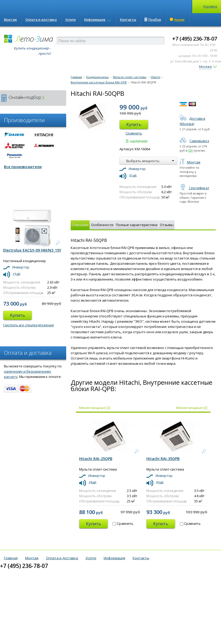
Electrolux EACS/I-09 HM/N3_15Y (32, 250)
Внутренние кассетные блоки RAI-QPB (99, 82)
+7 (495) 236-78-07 (195, 39)
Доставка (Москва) (192, 121)
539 (191, 150)
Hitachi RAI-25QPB (96, 459)
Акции (177, 19)
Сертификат (194, 188)
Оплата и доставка (41, 20)
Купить (134, 124)
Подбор (153, 20)
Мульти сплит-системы (130, 77)
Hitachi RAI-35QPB (163, 459)
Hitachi (155, 77)
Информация (98, 20)
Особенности (102, 225)
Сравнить (134, 133)
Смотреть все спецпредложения (28, 325)
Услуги (70, 20)
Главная (76, 77)
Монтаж (10, 20)
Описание (80, 225)
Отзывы (167, 225)
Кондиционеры (97, 77)
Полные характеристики (137, 225)
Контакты (128, 20)
